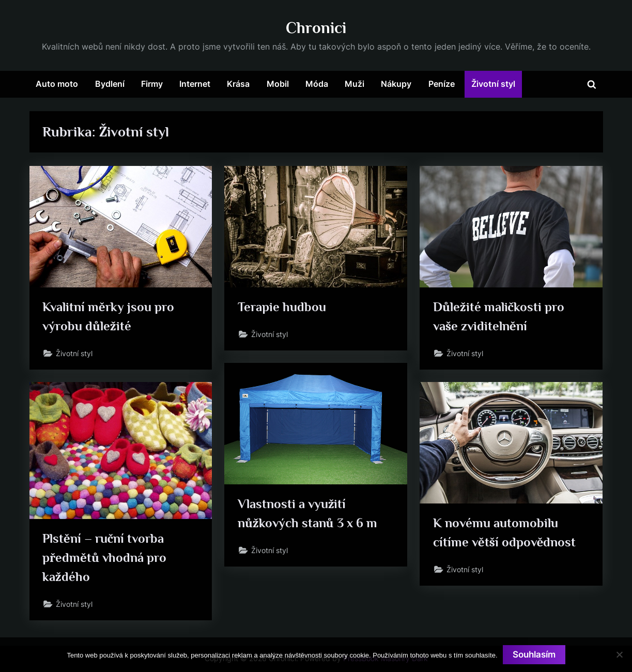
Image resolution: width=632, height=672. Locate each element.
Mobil (278, 84)
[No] (619, 654)
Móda (317, 84)
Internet (195, 84)
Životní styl (493, 84)
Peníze (442, 84)
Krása (238, 84)
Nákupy (396, 84)
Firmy (152, 84)
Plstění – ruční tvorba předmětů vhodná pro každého (104, 558)
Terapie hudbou (282, 307)
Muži (354, 84)
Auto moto (57, 84)
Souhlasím (534, 654)
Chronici (316, 28)
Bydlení (110, 84)
